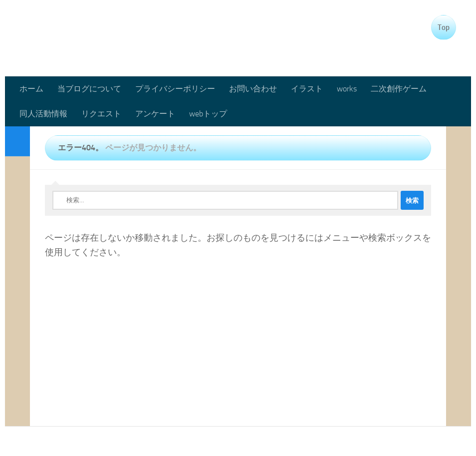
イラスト (307, 89)
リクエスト (101, 114)
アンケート (155, 114)
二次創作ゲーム (399, 89)
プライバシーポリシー (175, 89)
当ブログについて (89, 89)
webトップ (208, 114)
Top (444, 27)
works (347, 89)
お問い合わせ (253, 89)
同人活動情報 (43, 114)
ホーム (31, 89)
